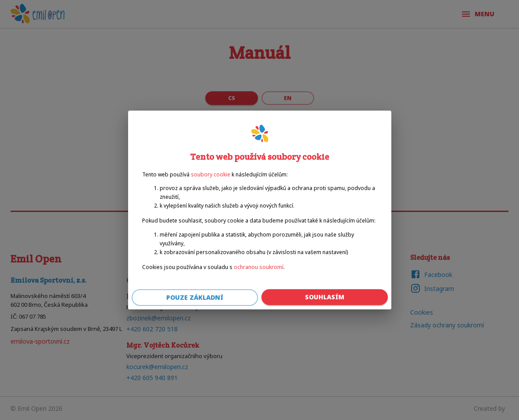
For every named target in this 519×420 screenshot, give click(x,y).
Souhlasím (325, 297)
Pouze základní (195, 298)
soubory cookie (211, 174)
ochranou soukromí (259, 267)
